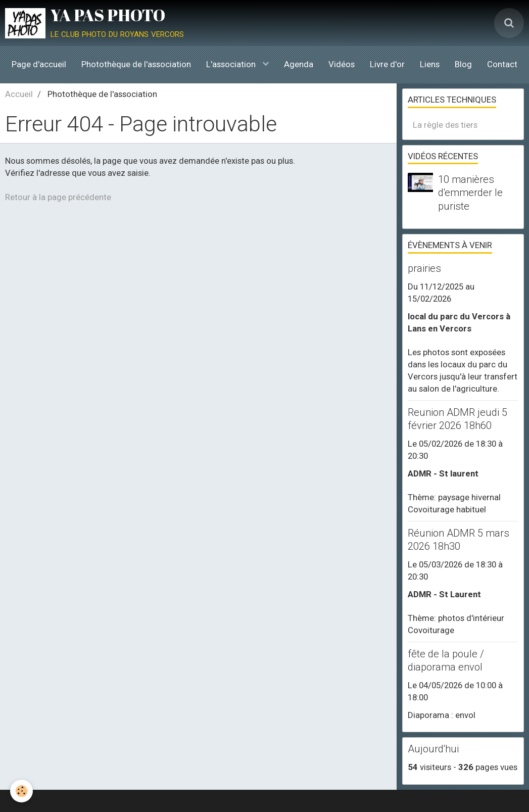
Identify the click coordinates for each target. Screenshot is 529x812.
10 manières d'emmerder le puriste (470, 193)
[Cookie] (21, 791)
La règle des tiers (445, 125)
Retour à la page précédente (58, 197)
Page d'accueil (39, 64)
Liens (430, 64)
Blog (463, 64)
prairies (424, 268)
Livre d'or (387, 64)
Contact (502, 64)
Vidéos (342, 64)
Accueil (19, 94)
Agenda (299, 64)
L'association (232, 64)
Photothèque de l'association (136, 64)
